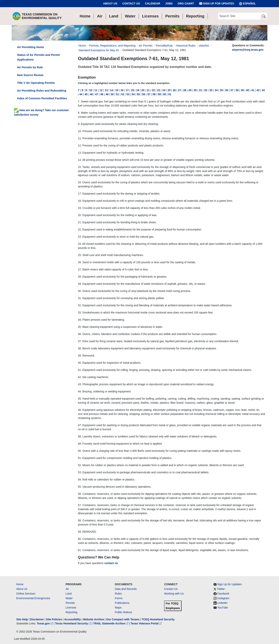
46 (91, 94)
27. (80, 269)
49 (107, 94)
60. (80, 539)
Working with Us (174, 594)
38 (237, 90)
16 (122, 90)
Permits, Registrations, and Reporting (112, 46)
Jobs (169, 3)
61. (80, 550)
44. (80, 391)
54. (80, 480)
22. (80, 229)
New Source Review (30, 75)
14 (112, 90)
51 (118, 94)
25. (80, 255)
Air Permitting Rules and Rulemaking (42, 91)
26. (80, 262)
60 (165, 94)
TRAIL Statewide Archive (111, 623)
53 (128, 94)
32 (206, 90)
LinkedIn (223, 603)
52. (80, 465)
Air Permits (146, 46)
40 (248, 90)
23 (159, 90)
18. (80, 201)
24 (164, 90)
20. (80, 215)
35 (221, 90)
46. (80, 410)
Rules (118, 594)
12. (80, 145)
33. (80, 312)
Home (20, 584)
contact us (111, 563)
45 (86, 94)
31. (80, 298)
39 (242, 90)
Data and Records (126, 589)
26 (174, 90)
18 (133, 90)
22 (153, 90)
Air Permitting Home (31, 47)
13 (106, 90)
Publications (122, 603)
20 (143, 90)
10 (91, 90)
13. (80, 153)
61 (170, 94)
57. (80, 505)
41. (80, 370)
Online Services (26, 594)
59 (159, 94)
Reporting (71, 612)
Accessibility (73, 619)
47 (97, 94)
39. (80, 356)
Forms (119, 598)
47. (80, 425)
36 (227, 90)
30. (80, 291)
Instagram (223, 598)
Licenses (71, 608)
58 (154, 94)
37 (232, 90)
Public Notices (124, 612)
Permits (70, 603)
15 (117, 90)
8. (79, 113)
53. (80, 472)
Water (69, 598)
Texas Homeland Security (74, 623)
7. (79, 101)
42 (258, 90)
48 (102, 94)
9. (79, 124)
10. (80, 131)
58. (80, 520)
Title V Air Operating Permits (36, 83)
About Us (110, 3)
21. (80, 222)
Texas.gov (45, 623)
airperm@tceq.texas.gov (248, 50)
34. (80, 320)
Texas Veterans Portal (146, 623)
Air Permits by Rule (30, 67)
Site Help (22, 619)
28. (80, 277)
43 (263, 90)
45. (80, 399)
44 (81, 94)
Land (68, 594)
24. (80, 244)
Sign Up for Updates (217, 4)
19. (80, 208)
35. (80, 327)
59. (80, 532)
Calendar (153, 3)
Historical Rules (186, 46)
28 (185, 90)
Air (67, 589)
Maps (118, 608)
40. (80, 363)
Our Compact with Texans (123, 619)
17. (80, 194)
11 (96, 90)
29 (190, 90)
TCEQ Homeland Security (158, 619)
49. (80, 444)
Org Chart (186, 3)
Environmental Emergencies (33, 598)
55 (139, 94)
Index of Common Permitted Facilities (42, 98)
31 (201, 90)
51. (80, 458)
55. (80, 487)
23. (80, 237)
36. (80, 334)
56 (144, 94)
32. (80, 305)
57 (149, 94)
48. (80, 436)
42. (80, 377)
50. (80, 451)
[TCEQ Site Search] (264, 16)
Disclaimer (37, 619)
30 (195, 90)
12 (101, 90)
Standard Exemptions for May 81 (99, 50)
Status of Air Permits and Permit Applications (38, 57)
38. (80, 348)
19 (138, 90)
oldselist (204, 46)
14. (80, 160)
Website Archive (94, 619)
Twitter (221, 589)
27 (180, 90)
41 (253, 90)
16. (80, 182)
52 (123, 94)
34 (216, 90)
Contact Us (131, 3)
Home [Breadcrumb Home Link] (82, 46)
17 (127, 90)
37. (80, 341)
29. (80, 284)
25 (169, 90)
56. (80, 494)
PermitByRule (164, 46)
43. (80, 384)
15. (80, 167)
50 (112, 94)
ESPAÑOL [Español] (248, 4)
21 (148, 90)
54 (133, 94)
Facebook (223, 594)
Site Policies (54, 619)
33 (211, 90)
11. (80, 138)
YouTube (223, 608)
